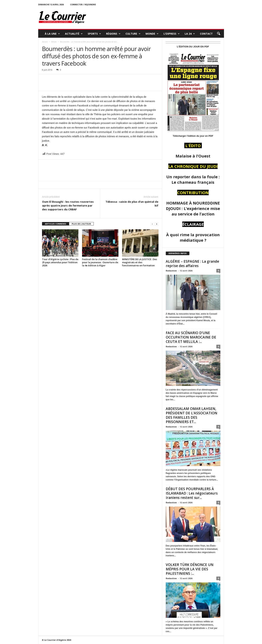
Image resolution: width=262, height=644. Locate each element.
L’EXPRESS (172, 34)
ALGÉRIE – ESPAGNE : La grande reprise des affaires (192, 264)
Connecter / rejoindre (83, 4)
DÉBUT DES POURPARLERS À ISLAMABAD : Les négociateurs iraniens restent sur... (192, 493)
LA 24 (190, 34)
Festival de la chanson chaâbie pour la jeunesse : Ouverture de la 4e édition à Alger (100, 262)
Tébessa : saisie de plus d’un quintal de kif (132, 204)
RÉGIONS (113, 34)
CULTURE (133, 34)
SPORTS (94, 34)
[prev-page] (152, 224)
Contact (206, 34)
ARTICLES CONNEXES (56, 224)
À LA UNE (52, 34)
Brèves (54, 42)
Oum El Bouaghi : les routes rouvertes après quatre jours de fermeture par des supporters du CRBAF (68, 205)
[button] (219, 34)
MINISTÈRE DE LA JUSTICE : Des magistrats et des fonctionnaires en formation (140, 262)
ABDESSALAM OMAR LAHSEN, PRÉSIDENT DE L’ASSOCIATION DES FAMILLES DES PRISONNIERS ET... (191, 415)
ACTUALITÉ (74, 34)
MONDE (152, 34)
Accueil (45, 42)
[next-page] (157, 224)
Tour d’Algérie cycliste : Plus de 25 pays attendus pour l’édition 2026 (60, 262)
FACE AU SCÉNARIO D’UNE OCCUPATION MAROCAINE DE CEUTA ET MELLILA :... (191, 337)
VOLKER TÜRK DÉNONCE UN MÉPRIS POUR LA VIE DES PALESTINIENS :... (190, 569)
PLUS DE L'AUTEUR (81, 224)
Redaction (171, 271)
